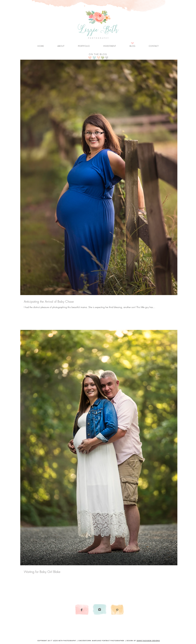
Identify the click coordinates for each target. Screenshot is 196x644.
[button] (84, 46)
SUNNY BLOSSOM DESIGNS (148, 641)
